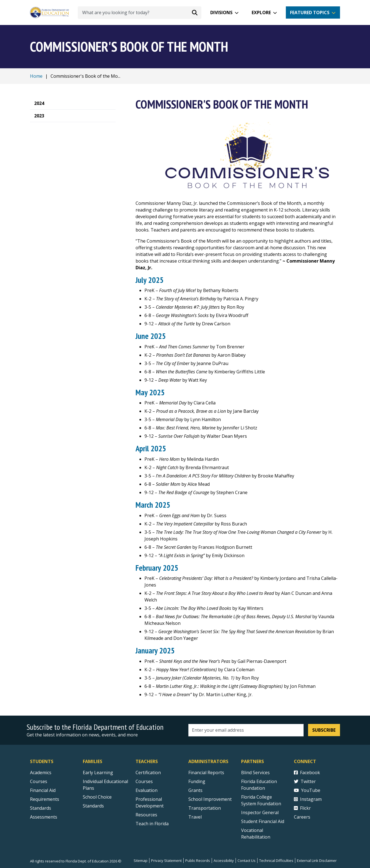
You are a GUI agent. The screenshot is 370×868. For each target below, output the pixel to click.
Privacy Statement (166, 861)
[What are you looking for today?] (140, 13)
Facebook (307, 773)
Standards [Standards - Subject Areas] (41, 808)
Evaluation (147, 790)
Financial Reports (206, 773)
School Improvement (210, 799)
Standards (93, 806)
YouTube (307, 790)
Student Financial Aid (263, 821)
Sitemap (141, 861)
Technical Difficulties (276, 861)
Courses (39, 781)
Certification (148, 773)
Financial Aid (43, 790)
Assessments (44, 817)
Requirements (45, 799)
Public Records (198, 861)
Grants (195, 790)
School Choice (97, 797)
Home (36, 76)
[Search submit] (195, 12)
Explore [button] (261, 12)
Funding (197, 781)
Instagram (308, 799)
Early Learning (98, 773)
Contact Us (247, 861)
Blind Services (255, 773)
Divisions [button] (221, 12)
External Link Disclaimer (317, 861)
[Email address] (246, 730)
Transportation (205, 808)
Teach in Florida (152, 824)
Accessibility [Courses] (224, 861)
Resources (146, 815)
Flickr (302, 808)
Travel (195, 817)
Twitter (305, 781)
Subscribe (324, 730)
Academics (41, 773)
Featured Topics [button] (310, 12)
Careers (302, 817)
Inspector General (260, 812)
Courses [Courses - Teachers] (144, 781)
